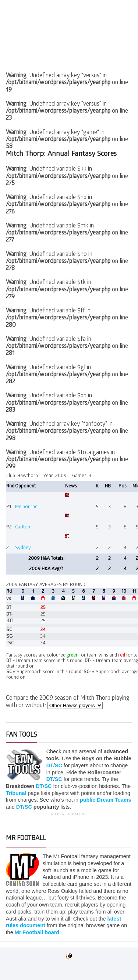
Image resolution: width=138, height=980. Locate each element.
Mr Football (26, 839)
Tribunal (16, 793)
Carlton (23, 527)
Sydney (23, 548)
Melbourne (26, 507)
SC (59, 765)
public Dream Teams (106, 800)
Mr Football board (37, 932)
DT (50, 765)
